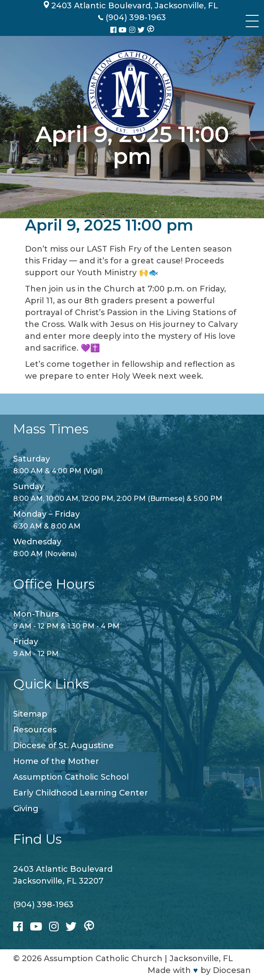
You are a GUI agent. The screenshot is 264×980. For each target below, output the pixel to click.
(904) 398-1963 (43, 905)
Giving (26, 809)
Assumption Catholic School (71, 777)
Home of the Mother (56, 761)
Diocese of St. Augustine (63, 746)
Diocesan (232, 970)
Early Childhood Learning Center (81, 793)
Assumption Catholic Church (103, 959)
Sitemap (30, 714)
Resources (35, 730)
